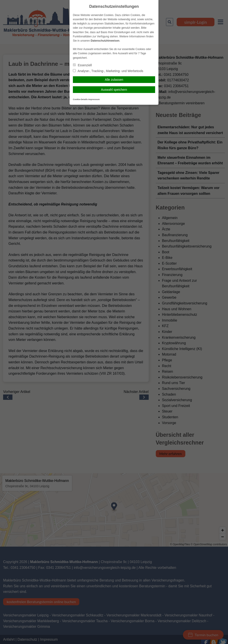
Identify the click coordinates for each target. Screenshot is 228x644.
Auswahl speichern (114, 90)
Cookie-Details (80, 99)
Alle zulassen (114, 80)
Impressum (94, 99)
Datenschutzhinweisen (105, 41)
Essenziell (82, 65)
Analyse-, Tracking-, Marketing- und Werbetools (108, 71)
